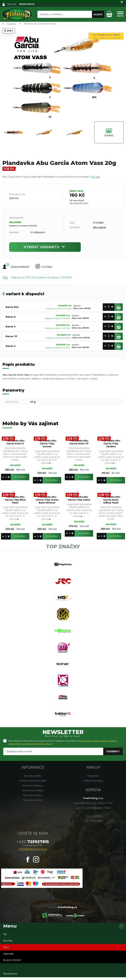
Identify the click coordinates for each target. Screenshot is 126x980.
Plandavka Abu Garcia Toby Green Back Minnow (47, 500)
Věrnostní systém (33, 798)
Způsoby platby (33, 779)
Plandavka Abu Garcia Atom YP (79, 442)
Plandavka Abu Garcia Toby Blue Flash (15, 500)
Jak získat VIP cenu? (79, 203)
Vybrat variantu (45, 247)
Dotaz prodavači (16, 266)
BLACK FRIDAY (12, 963)
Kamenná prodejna (33, 793)
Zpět (9, 31)
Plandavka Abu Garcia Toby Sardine (111, 444)
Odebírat (113, 754)
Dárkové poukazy (93, 783)
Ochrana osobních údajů (33, 783)
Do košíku (20, 477)
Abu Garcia (99, 227)
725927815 (33, 844)
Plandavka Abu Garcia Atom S (15, 442)
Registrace (93, 779)
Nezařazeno (10, 976)
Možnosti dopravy (33, 788)
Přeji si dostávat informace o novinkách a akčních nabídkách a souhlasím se (63, 745)
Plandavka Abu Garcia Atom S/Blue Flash (111, 500)
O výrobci (44, 267)
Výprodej (8, 956)
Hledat (98, 14)
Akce (6, 950)
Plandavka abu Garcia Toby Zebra (79, 498)
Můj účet (12, 4)
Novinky (8, 943)
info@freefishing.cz (33, 852)
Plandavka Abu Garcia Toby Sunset (47, 444)
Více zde (95, 177)
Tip (5, 937)
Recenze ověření (33, 803)
